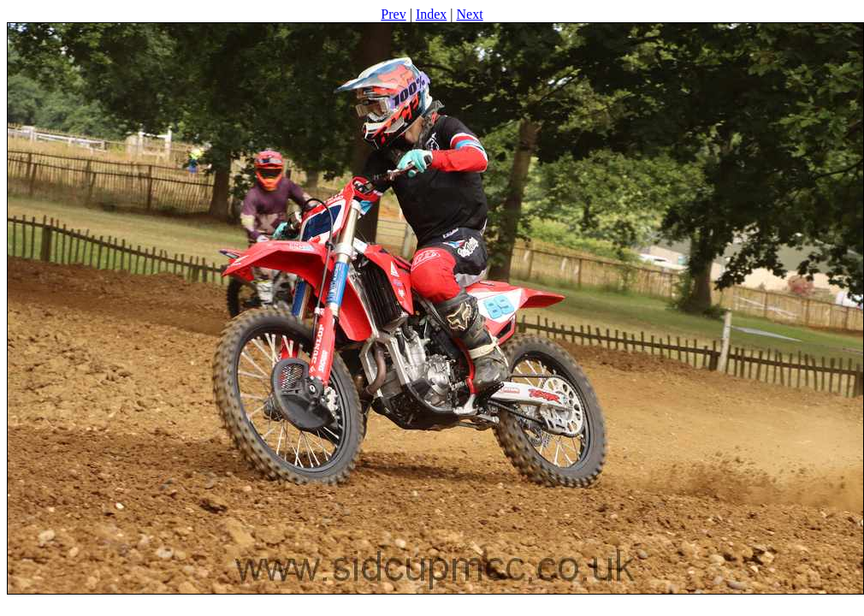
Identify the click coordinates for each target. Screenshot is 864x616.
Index (431, 14)
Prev (393, 14)
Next (470, 14)
